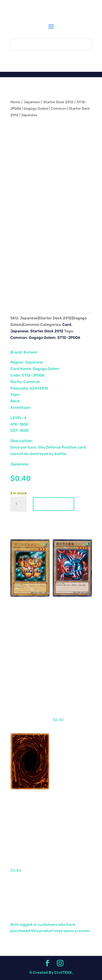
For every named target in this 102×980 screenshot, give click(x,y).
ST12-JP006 (69, 338)
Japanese (32, 102)
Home (15, 102)
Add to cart (54, 504)
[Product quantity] (18, 504)
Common (19, 338)
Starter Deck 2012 (58, 102)
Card (67, 325)
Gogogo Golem (42, 338)
